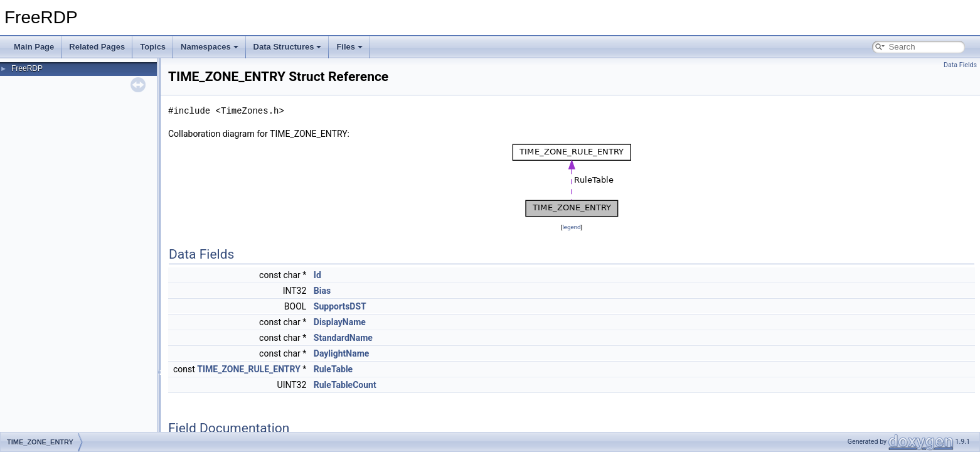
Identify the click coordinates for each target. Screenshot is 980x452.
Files (349, 47)
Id (317, 275)
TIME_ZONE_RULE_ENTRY (249, 369)
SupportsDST (340, 306)
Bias (322, 291)
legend (571, 227)
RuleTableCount (345, 385)
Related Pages (97, 47)
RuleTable (333, 369)
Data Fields (960, 65)
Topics (153, 47)
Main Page (34, 47)
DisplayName (340, 322)
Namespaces (210, 47)
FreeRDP (27, 68)
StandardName (343, 338)
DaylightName (342, 353)
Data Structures (288, 47)
